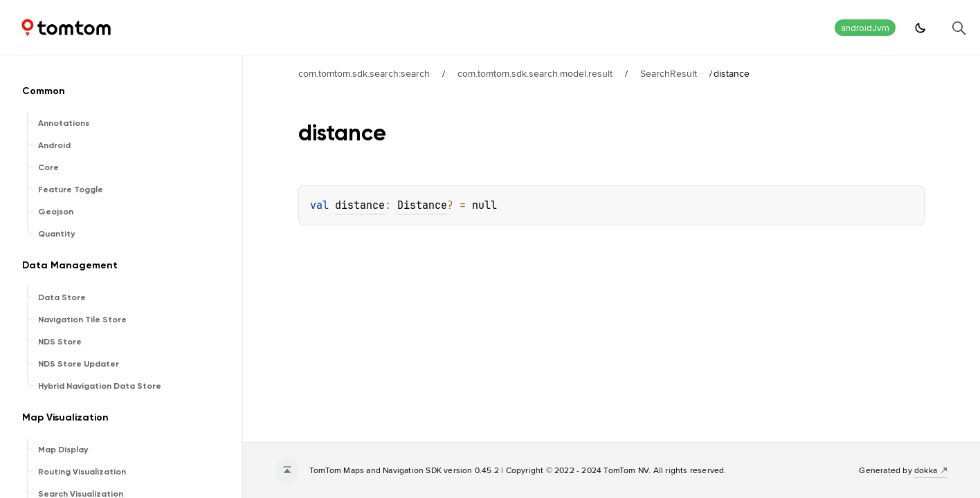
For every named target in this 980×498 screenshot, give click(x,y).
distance (360, 205)
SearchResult (669, 73)
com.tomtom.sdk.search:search (364, 73)
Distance (422, 205)
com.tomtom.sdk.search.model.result (535, 73)
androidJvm (865, 28)
